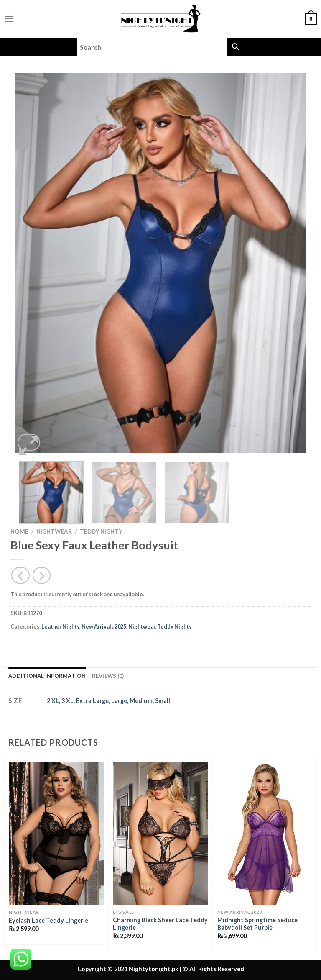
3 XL (68, 701)
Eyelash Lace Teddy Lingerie (48, 920)
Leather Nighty (60, 626)
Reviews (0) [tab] (108, 676)
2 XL (53, 701)
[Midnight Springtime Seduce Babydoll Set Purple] (265, 834)
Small (163, 701)
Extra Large (92, 701)
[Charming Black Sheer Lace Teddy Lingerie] (160, 834)
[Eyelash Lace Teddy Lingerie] (56, 834)
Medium (141, 701)
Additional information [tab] (47, 676)
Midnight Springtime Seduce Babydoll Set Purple (257, 924)
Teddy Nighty (101, 531)
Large (119, 701)
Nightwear (54, 531)
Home (19, 531)
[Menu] (9, 19)
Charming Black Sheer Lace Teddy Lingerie (160, 924)
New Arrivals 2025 (104, 626)
